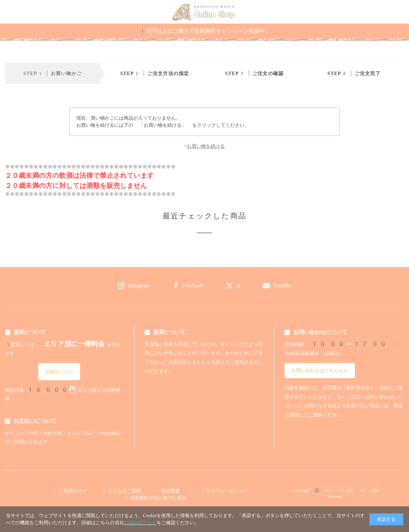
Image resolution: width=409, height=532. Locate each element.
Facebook (193, 285)
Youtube (282, 285)
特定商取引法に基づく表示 (158, 498)
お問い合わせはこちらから (320, 370)
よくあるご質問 (124, 491)
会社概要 (171, 491)
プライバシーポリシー (224, 491)
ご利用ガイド (73, 491)
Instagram (139, 285)
